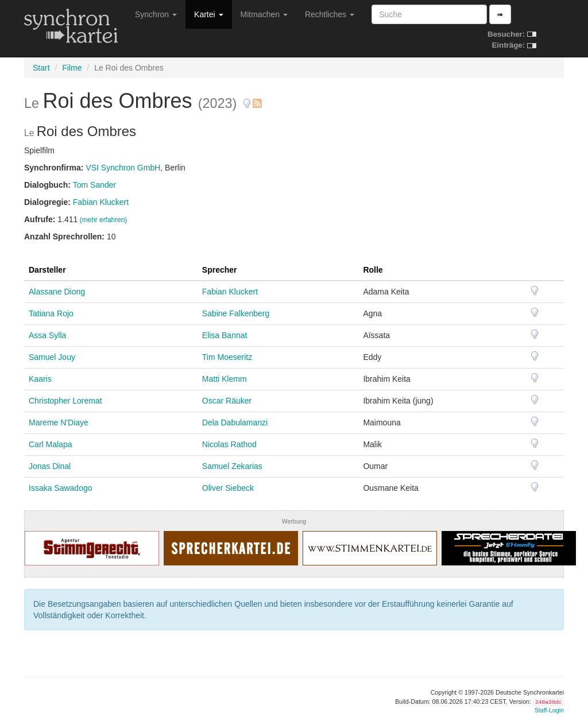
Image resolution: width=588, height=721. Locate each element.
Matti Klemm (225, 379)
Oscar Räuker (227, 401)
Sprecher (220, 270)
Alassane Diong (57, 292)
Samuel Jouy (52, 357)
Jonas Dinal (50, 466)
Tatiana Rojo (51, 313)
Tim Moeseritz (227, 357)
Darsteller (47, 270)
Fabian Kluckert (101, 202)
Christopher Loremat (65, 401)
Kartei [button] (208, 14)
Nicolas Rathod (229, 444)
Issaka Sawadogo (61, 488)
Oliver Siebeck (228, 488)
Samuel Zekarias (232, 466)
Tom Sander (94, 185)
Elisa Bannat (225, 335)
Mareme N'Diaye (59, 422)
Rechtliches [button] (330, 14)
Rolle (373, 270)
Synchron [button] (156, 14)
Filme (72, 68)
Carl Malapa (50, 444)
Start (41, 68)
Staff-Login (549, 710)
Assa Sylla (47, 335)
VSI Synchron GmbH (123, 168)
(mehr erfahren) (104, 220)
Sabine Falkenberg (236, 313)
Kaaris (40, 379)
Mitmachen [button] (264, 14)
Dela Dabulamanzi (235, 422)
